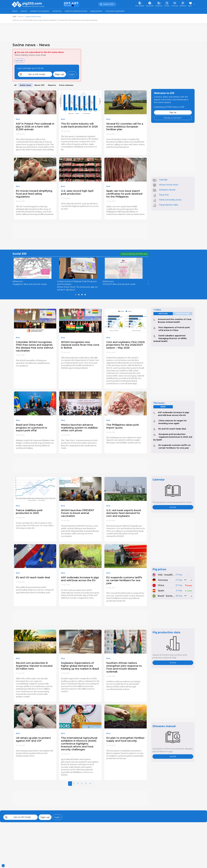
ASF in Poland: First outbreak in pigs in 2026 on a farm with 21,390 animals (35, 127)
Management (96, 11)
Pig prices (164, 195)
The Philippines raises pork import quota (123, 426)
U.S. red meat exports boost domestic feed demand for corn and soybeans (124, 513)
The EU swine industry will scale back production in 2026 (79, 125)
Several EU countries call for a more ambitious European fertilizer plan (125, 127)
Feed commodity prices (170, 200)
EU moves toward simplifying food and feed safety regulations (34, 194)
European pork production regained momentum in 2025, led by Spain (173, 437)
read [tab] (163, 407)
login (72, 74)
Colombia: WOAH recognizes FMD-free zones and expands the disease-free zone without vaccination (35, 346)
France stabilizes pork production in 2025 (29, 512)
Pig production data (169, 205)
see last (19, 61)
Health (24, 11)
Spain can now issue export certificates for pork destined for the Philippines (124, 194)
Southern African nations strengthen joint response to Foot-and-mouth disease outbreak (124, 667)
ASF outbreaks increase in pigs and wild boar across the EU (80, 579)
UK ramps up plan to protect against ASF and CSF (33, 739)
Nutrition (57, 11)
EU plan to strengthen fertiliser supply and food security (125, 739)
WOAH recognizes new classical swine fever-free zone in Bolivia (80, 345)
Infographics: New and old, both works (31, 284)
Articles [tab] (163, 314)
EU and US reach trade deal (172, 429)
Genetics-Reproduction (76, 11)
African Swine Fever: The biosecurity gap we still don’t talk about (80, 288)
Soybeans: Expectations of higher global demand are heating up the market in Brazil (80, 666)
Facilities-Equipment (115, 11)
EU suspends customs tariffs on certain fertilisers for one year (124, 580)
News (15, 11)
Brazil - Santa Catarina (166, 596)
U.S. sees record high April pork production (77, 192)
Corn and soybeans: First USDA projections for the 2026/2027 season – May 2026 (126, 345)
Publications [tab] (183, 314)
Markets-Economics (40, 11)
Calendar (163, 180)
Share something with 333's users (134, 254)
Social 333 (19, 254)
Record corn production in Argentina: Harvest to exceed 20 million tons (34, 666)
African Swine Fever (169, 185)
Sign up (60, 74)
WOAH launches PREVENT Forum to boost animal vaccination (78, 513)
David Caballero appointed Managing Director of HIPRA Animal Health (170, 338)
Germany (163, 580)
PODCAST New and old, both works (121, 284)
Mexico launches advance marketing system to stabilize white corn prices (79, 428)
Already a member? (173, 118)
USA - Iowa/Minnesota (166, 575)
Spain (161, 591)
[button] (35, 74)
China (161, 585)
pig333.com (32, 3)
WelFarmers (19, 281)
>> (90, 783)
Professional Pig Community (33, 6)
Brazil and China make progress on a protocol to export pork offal (31, 428)
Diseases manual (167, 190)
